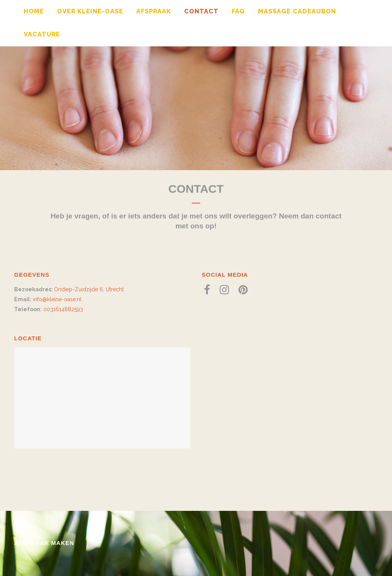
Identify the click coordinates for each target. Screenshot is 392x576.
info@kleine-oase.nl (57, 299)
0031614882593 (63, 309)
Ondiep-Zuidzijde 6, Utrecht (89, 289)
